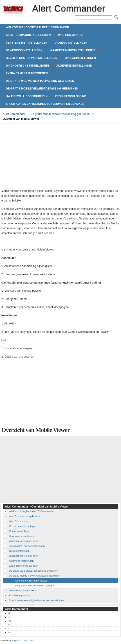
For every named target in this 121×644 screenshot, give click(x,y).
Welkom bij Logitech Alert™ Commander (37, 27)
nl (9, 632)
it (9, 628)
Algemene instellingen (74, 66)
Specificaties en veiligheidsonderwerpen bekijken (45, 104)
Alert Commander (13, 10)
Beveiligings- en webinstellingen (32, 58)
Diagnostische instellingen (27, 66)
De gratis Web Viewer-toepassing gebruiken (40, 81)
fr (9, 625)
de (10, 613)
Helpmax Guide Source (23, 641)
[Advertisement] (39, 157)
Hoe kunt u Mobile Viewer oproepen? (36, 586)
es (10, 621)
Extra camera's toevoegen (27, 73)
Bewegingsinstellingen (24, 50)
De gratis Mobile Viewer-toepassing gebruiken (42, 89)
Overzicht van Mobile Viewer (31, 581)
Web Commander (71, 35)
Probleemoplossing (71, 96)
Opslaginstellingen (80, 58)
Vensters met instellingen (27, 43)
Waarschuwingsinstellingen (72, 50)
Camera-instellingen (71, 43)
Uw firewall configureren (27, 96)
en (10, 617)
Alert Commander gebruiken (28, 35)
